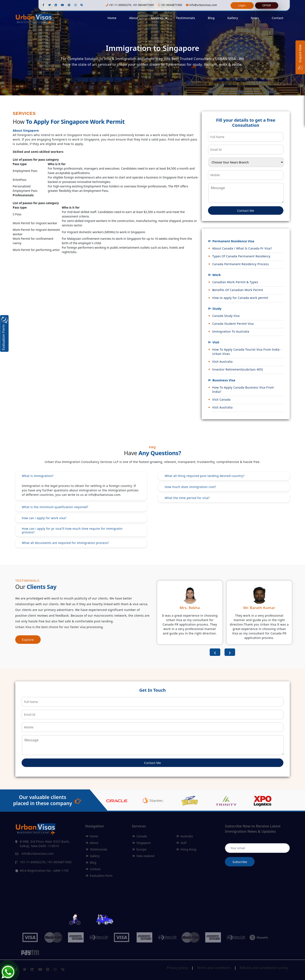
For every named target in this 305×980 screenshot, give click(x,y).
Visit (216, 342)
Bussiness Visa (223, 380)
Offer (267, 6)
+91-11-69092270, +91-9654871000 (130, 5)
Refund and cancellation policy (264, 968)
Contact (278, 18)
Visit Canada (221, 399)
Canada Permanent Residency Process (241, 264)
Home (112, 18)
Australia (185, 836)
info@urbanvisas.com (202, 5)
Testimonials (186, 18)
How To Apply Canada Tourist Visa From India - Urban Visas (247, 352)
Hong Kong (186, 849)
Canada (140, 836)
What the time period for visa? (187, 498)
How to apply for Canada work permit (240, 298)
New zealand (143, 856)
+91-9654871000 (170, 5)
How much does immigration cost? (190, 487)
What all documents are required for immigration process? (65, 543)
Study (216, 308)
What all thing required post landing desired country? (204, 476)
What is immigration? (38, 476)
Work (216, 275)
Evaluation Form (99, 876)
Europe (139, 849)
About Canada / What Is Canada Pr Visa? (242, 248)
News (255, 18)
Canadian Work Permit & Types (235, 282)
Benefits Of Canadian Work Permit (238, 290)
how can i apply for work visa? (44, 518)
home (92, 836)
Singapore (141, 843)
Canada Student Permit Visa (233, 324)
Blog (211, 18)
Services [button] (157, 18)
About (134, 18)
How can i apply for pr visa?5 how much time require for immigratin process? (72, 530)
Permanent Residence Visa (233, 241)
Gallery (233, 18)
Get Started (153, 74)
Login (242, 5)
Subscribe (240, 862)
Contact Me (246, 211)
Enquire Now (300, 57)
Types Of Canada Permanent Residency (241, 256)
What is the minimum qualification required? (55, 507)
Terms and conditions (214, 968)
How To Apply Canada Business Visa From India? (243, 390)
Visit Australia (222, 362)
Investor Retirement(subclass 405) (238, 369)
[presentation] (215, 652)
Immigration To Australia (231, 331)
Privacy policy (177, 968)
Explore (28, 640)
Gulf (181, 843)
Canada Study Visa (226, 316)
